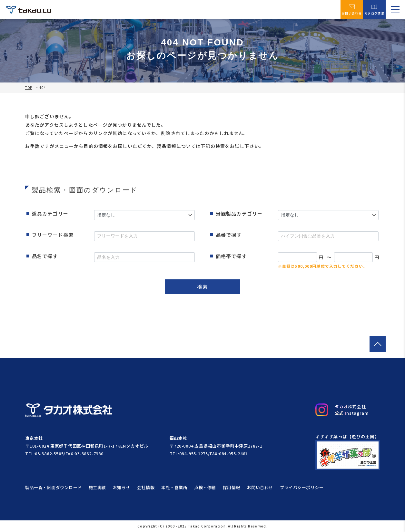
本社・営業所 (174, 487)
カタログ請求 (374, 10)
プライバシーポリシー (302, 487)
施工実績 (97, 487)
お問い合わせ (352, 10)
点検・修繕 (205, 487)
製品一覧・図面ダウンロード (54, 487)
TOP (29, 88)
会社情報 (146, 487)
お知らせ (122, 487)
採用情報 (232, 487)
